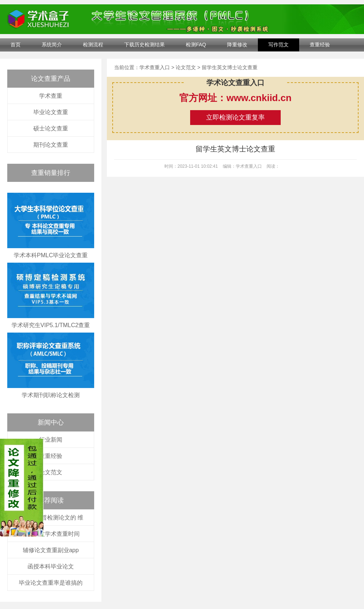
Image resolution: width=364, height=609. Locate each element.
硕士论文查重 (51, 128)
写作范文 (279, 45)
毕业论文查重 (51, 112)
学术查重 (51, 96)
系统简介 (52, 45)
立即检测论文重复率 (235, 117)
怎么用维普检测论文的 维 (51, 518)
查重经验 (320, 45)
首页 (16, 45)
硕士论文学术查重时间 (51, 534)
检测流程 (93, 45)
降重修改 (237, 45)
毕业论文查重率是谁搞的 (51, 583)
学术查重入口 (155, 67)
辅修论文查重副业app (51, 550)
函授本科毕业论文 (51, 566)
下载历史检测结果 (145, 45)
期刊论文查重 (51, 145)
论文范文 (51, 472)
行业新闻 (51, 440)
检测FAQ (196, 45)
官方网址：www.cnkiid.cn (235, 98)
